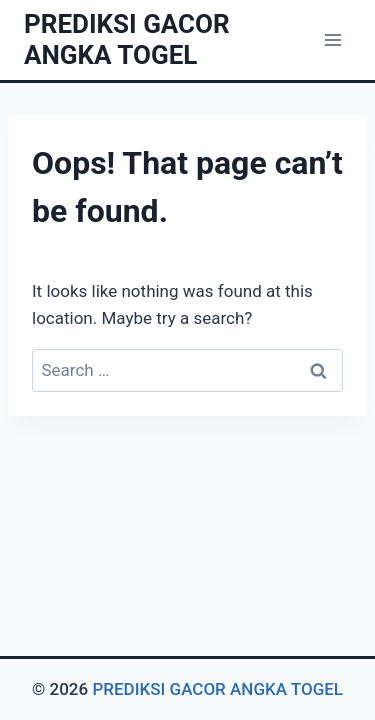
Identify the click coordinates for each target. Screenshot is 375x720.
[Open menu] (332, 39)
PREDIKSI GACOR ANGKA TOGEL (217, 689)
